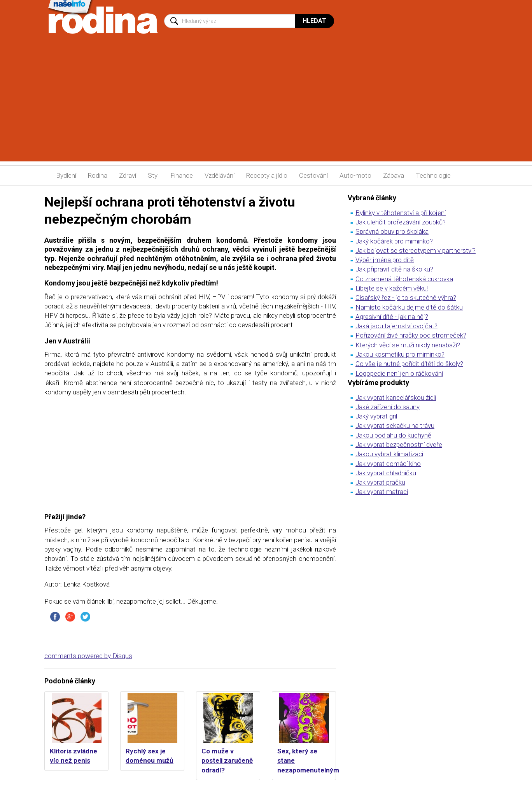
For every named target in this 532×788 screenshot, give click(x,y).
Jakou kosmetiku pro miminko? (400, 354)
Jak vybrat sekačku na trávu (395, 426)
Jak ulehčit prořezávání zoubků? (401, 222)
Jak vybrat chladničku (386, 473)
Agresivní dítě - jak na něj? (392, 317)
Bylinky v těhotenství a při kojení (401, 213)
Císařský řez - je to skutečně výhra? (406, 298)
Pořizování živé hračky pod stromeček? (411, 335)
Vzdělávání (220, 175)
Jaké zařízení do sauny (388, 407)
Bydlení (66, 175)
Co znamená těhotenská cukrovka (404, 279)
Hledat (314, 21)
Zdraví (128, 175)
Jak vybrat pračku (380, 482)
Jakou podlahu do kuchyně (393, 435)
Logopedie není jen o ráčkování (399, 373)
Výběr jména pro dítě (385, 260)
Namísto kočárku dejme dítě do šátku (409, 307)
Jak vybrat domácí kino (388, 464)
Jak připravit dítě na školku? (394, 269)
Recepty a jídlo (267, 175)
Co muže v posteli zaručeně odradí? (227, 761)
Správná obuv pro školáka (392, 231)
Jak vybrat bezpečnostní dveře (399, 445)
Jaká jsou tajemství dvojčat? (396, 326)
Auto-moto (355, 175)
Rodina (98, 175)
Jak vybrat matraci (382, 492)
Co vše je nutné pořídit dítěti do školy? (409, 364)
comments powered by (88, 656)
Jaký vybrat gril (376, 416)
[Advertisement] (266, 107)
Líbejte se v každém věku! (392, 288)
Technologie (433, 175)
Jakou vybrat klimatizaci (389, 454)
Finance (182, 175)
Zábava (394, 175)
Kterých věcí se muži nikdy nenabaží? (408, 345)
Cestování (313, 175)
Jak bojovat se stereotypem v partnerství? (416, 250)
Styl (153, 175)
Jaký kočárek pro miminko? (394, 241)
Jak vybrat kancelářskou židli (396, 398)
